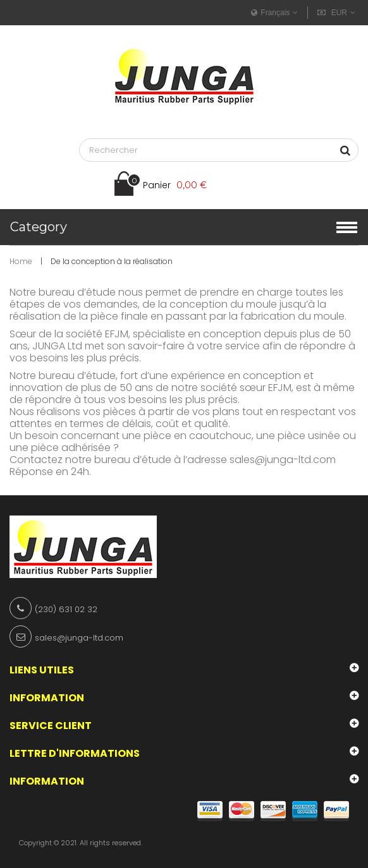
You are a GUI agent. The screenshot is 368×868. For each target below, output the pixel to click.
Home (21, 261)
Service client (51, 726)
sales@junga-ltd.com (283, 460)
